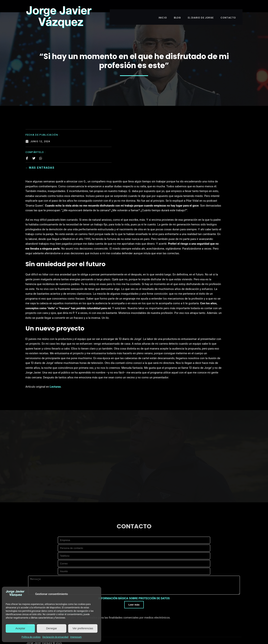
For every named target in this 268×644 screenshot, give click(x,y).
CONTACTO (232, 9)
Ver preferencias (83, 628)
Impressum (76, 637)
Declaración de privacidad (55, 637)
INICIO (162, 9)
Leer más (134, 590)
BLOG (178, 9)
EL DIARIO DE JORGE (203, 9)
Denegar (52, 628)
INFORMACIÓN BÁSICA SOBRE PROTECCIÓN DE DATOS (134, 584)
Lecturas (103, 359)
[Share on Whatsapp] (41, 143)
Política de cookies (31, 637)
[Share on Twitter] (34, 143)
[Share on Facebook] (27, 143)
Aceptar (20, 628)
